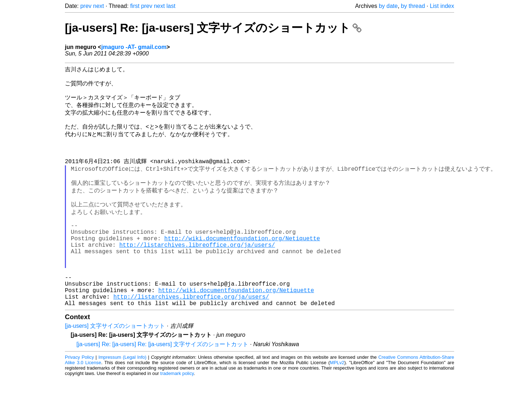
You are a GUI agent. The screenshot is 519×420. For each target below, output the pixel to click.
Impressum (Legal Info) (122, 398)
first (135, 6)
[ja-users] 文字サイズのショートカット (115, 367)
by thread (413, 6)
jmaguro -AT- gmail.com (134, 47)
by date (388, 6)
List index (442, 6)
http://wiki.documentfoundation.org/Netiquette (242, 265)
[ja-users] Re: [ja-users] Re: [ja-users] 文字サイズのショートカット (162, 385)
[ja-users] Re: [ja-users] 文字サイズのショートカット (213, 28)
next (98, 6)
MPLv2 (337, 404)
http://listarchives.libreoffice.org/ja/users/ (197, 273)
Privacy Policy (79, 398)
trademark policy (177, 414)
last (171, 6)
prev (86, 6)
